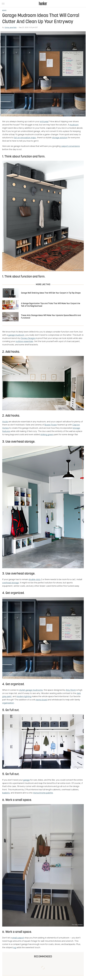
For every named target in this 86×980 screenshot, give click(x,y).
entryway (44, 122)
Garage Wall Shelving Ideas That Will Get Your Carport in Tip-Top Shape (51, 293)
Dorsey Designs (28, 338)
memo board (41, 700)
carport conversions (70, 146)
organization (8, 703)
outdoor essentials (24, 341)
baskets (6, 793)
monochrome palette (43, 793)
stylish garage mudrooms (31, 690)
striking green (47, 435)
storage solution (60, 138)
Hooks (5, 422)
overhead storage (11, 583)
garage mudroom (16, 335)
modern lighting (24, 697)
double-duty (35, 580)
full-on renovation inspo (25, 138)
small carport (18, 938)
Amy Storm (71, 690)
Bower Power (51, 425)
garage (26, 780)
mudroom (74, 125)
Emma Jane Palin (11, 28)
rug (15, 948)
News (4, 11)
